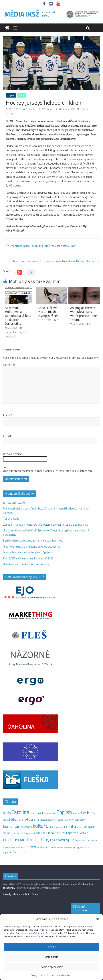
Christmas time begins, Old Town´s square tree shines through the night (56, 261)
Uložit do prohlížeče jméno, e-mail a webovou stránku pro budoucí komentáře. (48, 471)
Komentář (10, 365)
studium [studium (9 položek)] (7, 848)
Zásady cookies (38, 975)
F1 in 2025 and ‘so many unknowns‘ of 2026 (28, 558)
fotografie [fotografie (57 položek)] (31, 819)
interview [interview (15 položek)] (69, 820)
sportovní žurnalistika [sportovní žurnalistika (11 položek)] (87, 841)
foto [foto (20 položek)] (20, 820)
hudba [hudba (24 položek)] (60, 820)
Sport (21, 95)
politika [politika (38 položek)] (41, 833)
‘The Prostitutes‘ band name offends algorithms (32, 547)
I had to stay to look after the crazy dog (26, 564)
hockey (9, 113)
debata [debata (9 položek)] (33, 813)
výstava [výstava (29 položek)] (42, 847)
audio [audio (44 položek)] (7, 813)
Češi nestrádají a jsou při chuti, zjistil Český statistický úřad (39, 246)
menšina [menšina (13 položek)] (15, 833)
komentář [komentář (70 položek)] (11, 826)
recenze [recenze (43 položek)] (60, 833)
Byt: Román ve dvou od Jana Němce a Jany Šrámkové (33, 541)
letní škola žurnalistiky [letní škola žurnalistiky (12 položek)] (59, 827)
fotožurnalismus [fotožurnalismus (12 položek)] (48, 820)
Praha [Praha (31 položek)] (50, 833)
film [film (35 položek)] (84, 813)
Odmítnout (51, 957)
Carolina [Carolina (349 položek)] (20, 812)
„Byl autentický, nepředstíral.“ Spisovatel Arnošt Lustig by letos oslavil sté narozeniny (46, 533)
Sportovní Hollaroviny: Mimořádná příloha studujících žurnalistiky (18, 316)
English (11, 95)
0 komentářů (67, 109)
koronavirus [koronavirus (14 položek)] (26, 827)
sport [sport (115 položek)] (71, 840)
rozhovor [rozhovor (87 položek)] (58, 840)
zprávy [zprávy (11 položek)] (80, 848)
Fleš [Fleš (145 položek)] (91, 812)
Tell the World (11, 519)
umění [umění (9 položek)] (23, 848)
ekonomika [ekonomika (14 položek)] (50, 813)
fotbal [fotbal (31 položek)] (13, 820)
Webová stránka (13, 454)
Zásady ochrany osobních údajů (20, 894)
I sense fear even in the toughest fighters (28, 552)
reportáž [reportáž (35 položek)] (72, 833)
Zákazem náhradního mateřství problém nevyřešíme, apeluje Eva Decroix (45, 525)
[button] (98, 919)
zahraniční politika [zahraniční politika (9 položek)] (55, 848)
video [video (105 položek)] (31, 847)
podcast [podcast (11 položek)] (31, 833)
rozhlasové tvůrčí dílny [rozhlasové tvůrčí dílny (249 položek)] (26, 839)
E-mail (8, 436)
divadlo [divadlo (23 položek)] (40, 813)
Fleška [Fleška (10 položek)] (6, 820)
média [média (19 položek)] (23, 833)
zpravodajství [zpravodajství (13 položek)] (70, 848)
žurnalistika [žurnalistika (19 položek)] (20, 852)
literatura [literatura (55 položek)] (77, 826)
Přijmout (52, 947)
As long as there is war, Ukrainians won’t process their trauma (84, 314)
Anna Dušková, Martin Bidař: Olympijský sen (48, 312)
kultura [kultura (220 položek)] (40, 826)
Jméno (8, 415)
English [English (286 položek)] (64, 812)
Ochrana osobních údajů (59, 975)
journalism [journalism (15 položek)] (79, 820)
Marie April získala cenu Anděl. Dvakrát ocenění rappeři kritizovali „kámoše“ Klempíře (46, 511)
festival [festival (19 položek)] (77, 813)
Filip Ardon (31, 109)
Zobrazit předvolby (52, 967)
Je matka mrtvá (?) (14, 503)
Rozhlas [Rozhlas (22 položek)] (83, 833)
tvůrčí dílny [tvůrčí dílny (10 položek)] (15, 848)
